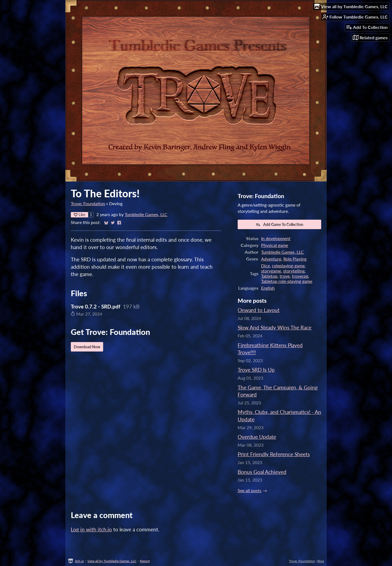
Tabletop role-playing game (287, 281)
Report (145, 561)
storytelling (294, 271)
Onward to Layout (259, 310)
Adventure (271, 259)
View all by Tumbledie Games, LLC (112, 561)
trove (285, 276)
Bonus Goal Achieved (262, 472)
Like (79, 215)
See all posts (249, 490)
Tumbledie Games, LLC (146, 214)
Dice (265, 266)
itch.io (79, 561)
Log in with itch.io (91, 529)
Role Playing (295, 259)
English (268, 288)
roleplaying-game (288, 266)
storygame (271, 271)
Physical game (275, 245)
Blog (321, 561)
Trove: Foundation (88, 203)
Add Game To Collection (279, 225)
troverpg (300, 276)
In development (276, 238)
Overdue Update (257, 437)
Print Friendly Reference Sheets (274, 454)
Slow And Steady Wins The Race (275, 327)
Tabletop (269, 276)
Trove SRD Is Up (256, 370)
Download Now (87, 347)
